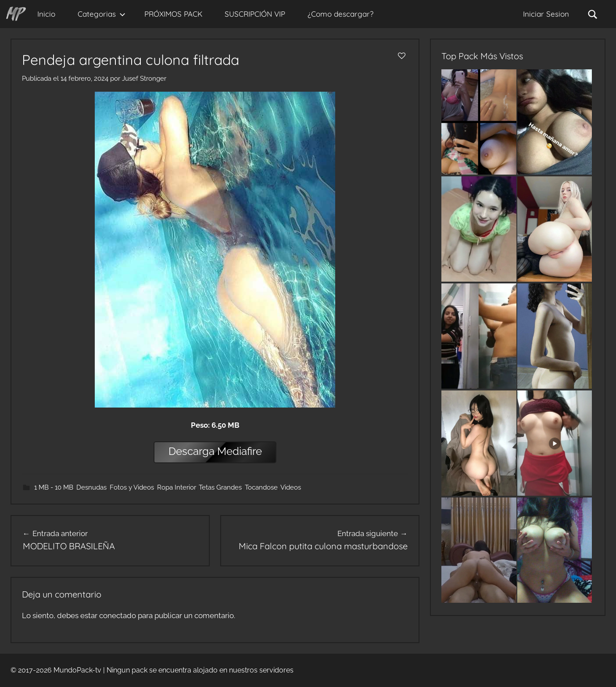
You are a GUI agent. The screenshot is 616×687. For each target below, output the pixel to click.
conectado (118, 615)
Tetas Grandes (220, 487)
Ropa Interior (176, 487)
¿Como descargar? (340, 14)
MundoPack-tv (77, 670)
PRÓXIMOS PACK (173, 14)
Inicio (46, 14)
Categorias (102, 14)
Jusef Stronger (144, 79)
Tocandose (261, 487)
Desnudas (91, 487)
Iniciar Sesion (546, 14)
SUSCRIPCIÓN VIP (255, 14)
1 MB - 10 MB (54, 487)
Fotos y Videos (132, 487)
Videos (291, 487)
